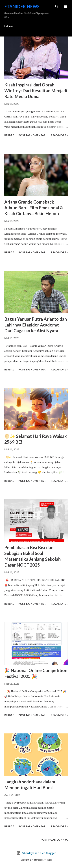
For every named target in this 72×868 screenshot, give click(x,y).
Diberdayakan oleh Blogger (36, 853)
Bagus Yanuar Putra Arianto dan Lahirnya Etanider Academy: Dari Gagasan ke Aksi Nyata (36, 325)
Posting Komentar (32, 135)
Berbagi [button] (10, 135)
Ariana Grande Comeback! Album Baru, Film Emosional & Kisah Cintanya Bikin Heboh (34, 208)
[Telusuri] (57, 7)
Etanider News (22, 6)
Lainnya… (37, 26)
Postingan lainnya (54, 840)
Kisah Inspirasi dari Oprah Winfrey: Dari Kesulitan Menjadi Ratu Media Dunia (36, 91)
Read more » (59, 135)
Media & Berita (13, 26)
